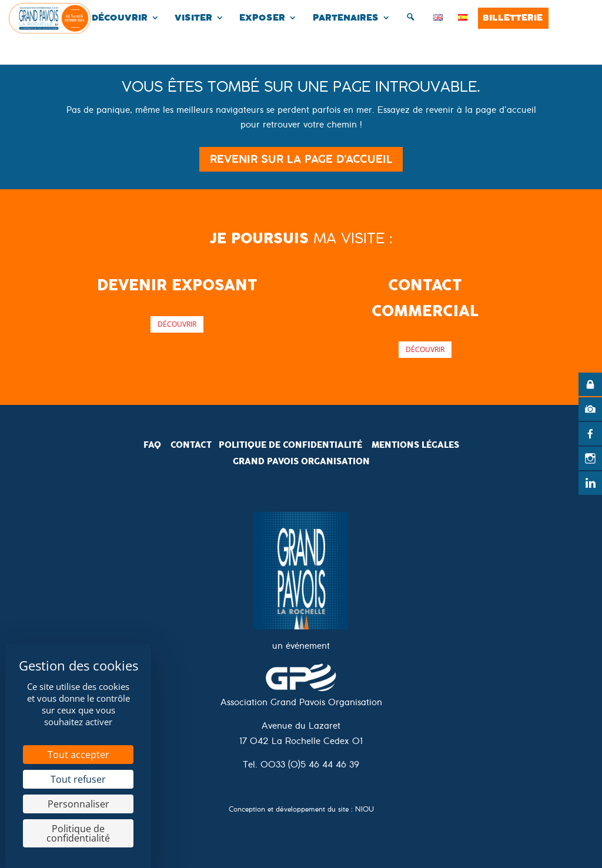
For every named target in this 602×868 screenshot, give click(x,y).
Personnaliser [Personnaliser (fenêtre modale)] (78, 804)
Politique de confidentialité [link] (78, 833)
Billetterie (513, 18)
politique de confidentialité (290, 445)
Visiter (193, 18)
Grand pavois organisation (301, 461)
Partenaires (346, 18)
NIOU (364, 811)
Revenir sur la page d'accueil (301, 159)
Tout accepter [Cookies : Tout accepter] (78, 755)
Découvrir (120, 18)
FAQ (152, 445)
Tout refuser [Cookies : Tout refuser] (78, 779)
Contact (191, 445)
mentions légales (415, 445)
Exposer (262, 18)
